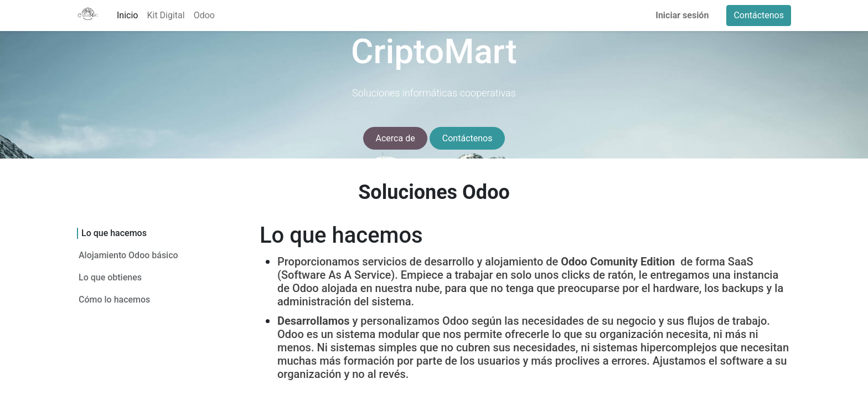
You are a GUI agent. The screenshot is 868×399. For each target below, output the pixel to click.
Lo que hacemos (114, 233)
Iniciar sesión (682, 15)
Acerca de (396, 138)
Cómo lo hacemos (114, 300)
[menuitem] (127, 16)
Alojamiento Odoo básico (128, 255)
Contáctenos (759, 15)
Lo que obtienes (110, 277)
